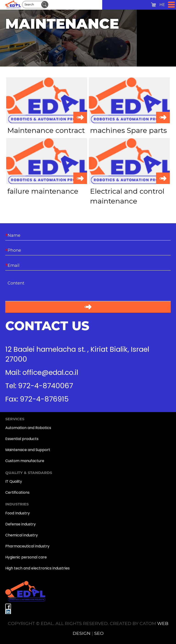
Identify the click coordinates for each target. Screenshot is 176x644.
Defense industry (21, 524)
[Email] (88, 265)
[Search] (32, 4)
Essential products (22, 439)
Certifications (17, 492)
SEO (99, 633)
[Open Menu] (171, 5)
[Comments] (88, 290)
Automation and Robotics (28, 428)
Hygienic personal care (26, 557)
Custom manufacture (25, 461)
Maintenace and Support (28, 450)
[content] (88, 290)
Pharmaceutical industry (27, 546)
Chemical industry (22, 535)
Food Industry (18, 513)
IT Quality (14, 481)
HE (162, 5)
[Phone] (88, 250)
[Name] (88, 235)
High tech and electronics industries (37, 568)
